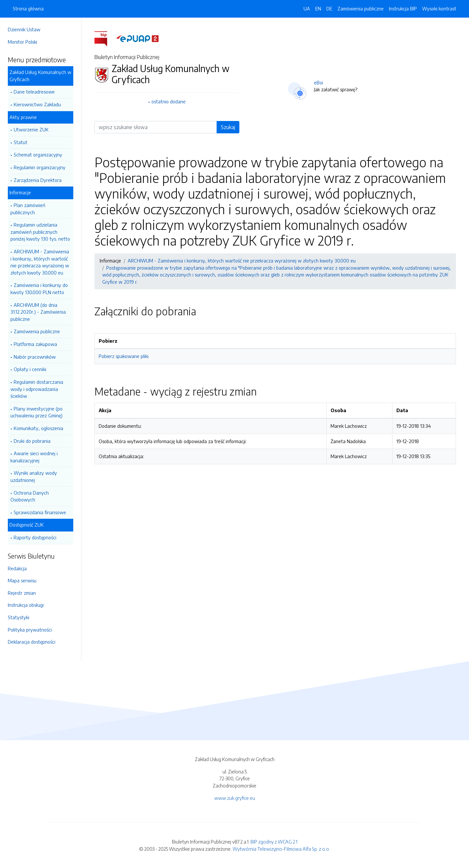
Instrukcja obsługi (26, 605)
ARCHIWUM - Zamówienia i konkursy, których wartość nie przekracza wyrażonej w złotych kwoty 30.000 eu (40, 262)
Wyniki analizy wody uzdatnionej (34, 476)
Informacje (20, 192)
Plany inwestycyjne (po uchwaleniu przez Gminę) (36, 412)
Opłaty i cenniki (30, 369)
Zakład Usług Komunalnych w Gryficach (40, 76)
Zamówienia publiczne (37, 331)
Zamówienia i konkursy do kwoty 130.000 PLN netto (39, 289)
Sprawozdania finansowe (40, 512)
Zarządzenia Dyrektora (38, 180)
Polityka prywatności (30, 630)
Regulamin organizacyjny (40, 167)
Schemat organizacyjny (38, 155)
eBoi (319, 82)
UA (307, 8)
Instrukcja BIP (403, 8)
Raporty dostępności (35, 537)
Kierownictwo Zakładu (37, 104)
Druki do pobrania (32, 441)
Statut (21, 142)
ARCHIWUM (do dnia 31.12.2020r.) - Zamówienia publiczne (38, 312)
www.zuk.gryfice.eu (235, 798)
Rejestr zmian (22, 593)
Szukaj (228, 127)
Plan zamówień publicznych (28, 209)
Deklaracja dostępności (32, 642)
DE (329, 8)
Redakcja (17, 568)
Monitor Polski (22, 42)
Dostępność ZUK (27, 525)
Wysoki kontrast (439, 8)
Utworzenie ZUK (31, 129)
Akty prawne (23, 117)
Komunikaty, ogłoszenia (38, 428)
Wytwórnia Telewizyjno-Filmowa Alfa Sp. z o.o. (281, 849)
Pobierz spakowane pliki (124, 356)
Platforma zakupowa (35, 344)
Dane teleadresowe (34, 92)
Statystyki (19, 617)
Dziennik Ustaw (24, 29)
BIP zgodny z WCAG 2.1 (274, 842)
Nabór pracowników (35, 357)
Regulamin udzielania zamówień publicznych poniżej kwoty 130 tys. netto (40, 232)
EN (318, 8)
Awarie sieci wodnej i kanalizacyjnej (34, 457)
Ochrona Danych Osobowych (30, 496)
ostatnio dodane (169, 101)
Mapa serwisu (22, 580)
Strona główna (28, 8)
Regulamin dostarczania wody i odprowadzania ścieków (37, 389)
